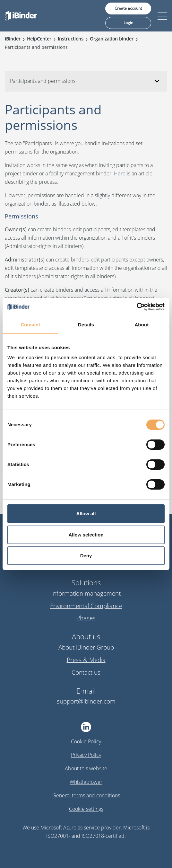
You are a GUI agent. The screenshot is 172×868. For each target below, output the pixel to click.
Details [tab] (86, 325)
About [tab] (142, 325)
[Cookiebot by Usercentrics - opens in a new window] (137, 307)
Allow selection (86, 535)
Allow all (86, 514)
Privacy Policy (86, 755)
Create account (128, 8)
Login (128, 23)
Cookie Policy (86, 741)
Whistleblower (86, 782)
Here (120, 173)
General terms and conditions (86, 795)
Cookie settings (86, 809)
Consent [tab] (30, 325)
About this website (86, 768)
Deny (86, 556)
